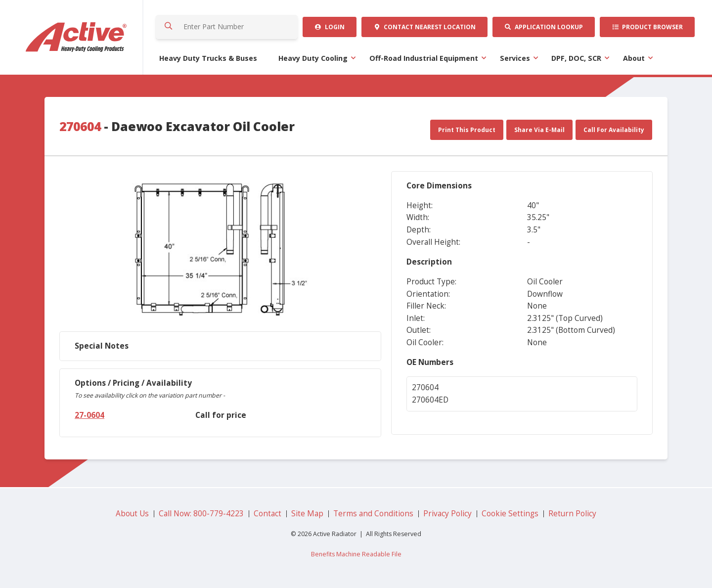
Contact (424, 27)
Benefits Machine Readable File (356, 554)
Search (168, 27)
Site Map (307, 514)
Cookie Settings (510, 514)
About (634, 58)
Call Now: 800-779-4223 (201, 514)
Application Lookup (544, 27)
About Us (132, 514)
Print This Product (467, 130)
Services (515, 58)
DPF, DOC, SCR (576, 58)
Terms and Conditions (373, 514)
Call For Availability (614, 130)
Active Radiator (77, 37)
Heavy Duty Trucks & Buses (208, 58)
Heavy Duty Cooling (313, 58)
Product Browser (647, 27)
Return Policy (572, 514)
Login (330, 27)
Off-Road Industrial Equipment (424, 58)
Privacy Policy (447, 514)
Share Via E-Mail (539, 130)
